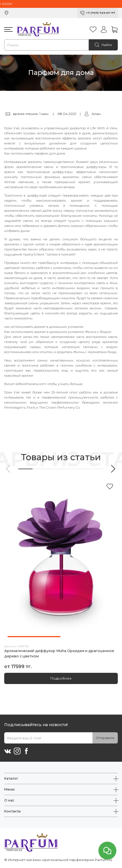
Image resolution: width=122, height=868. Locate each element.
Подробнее (61, 678)
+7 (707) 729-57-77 (100, 13)
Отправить (105, 738)
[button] (8, 469)
